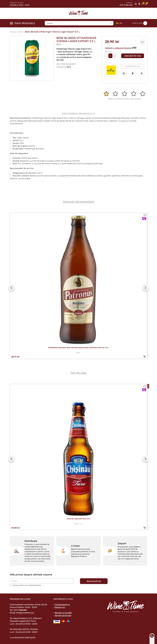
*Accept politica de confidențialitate (27, 585)
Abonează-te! (94, 581)
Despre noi (60, 607)
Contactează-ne (62, 605)
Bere (21, 32)
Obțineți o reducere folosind (121, 48)
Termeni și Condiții (63, 613)
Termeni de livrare (63, 615)
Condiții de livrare (133, 66)
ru (121, 23)
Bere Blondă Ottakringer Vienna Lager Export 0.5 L (52, 32)
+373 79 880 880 (126, 5)
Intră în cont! (140, 23)
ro (117, 23)
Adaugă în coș (133, 56)
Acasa (13, 32)
